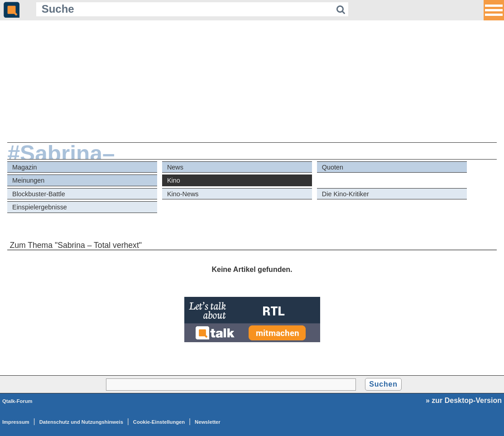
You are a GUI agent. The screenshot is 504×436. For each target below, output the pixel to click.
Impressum (16, 422)
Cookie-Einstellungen (159, 422)
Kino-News (183, 194)
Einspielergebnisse (40, 207)
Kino (174, 180)
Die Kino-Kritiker (346, 194)
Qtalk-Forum (17, 401)
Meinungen (28, 180)
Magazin (24, 167)
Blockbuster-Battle (39, 194)
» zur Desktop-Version (464, 400)
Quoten (333, 167)
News (175, 167)
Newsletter (208, 422)
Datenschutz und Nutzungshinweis (81, 422)
